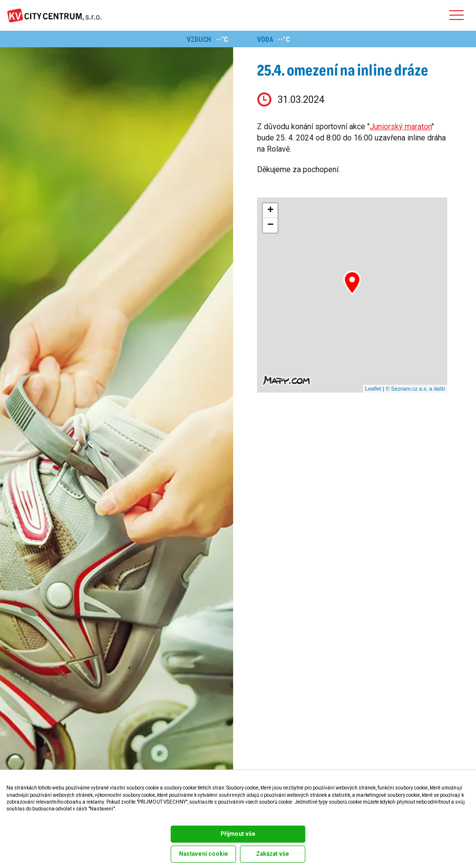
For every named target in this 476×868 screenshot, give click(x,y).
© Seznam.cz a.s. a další (416, 389)
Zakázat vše (273, 854)
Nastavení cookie (204, 854)
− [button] (270, 225)
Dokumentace (19, 819)
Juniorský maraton (401, 127)
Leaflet (373, 389)
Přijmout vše (238, 834)
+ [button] (270, 211)
